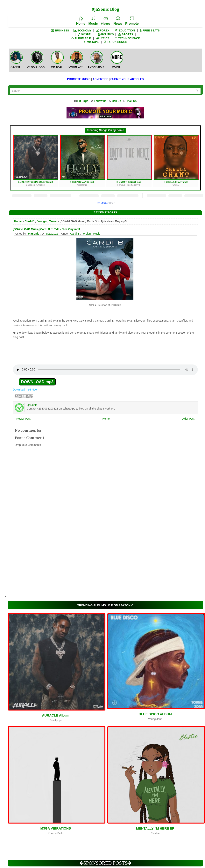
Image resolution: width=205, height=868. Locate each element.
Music (93, 21)
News (118, 21)
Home (81, 21)
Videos (106, 21)
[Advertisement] (102, 570)
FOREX (102, 30)
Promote (132, 21)
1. (36, 161)
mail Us (132, 101)
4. (176, 161)
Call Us (116, 101)
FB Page (83, 101)
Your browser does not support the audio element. (105, 370)
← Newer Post (22, 419)
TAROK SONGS (116, 42)
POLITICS (106, 34)
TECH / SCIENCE (127, 38)
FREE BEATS (150, 30)
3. (129, 161)
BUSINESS (60, 30)
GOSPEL (85, 34)
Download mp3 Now (25, 390)
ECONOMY (82, 30)
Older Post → (190, 419)
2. (83, 161)
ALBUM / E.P (81, 38)
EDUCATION (125, 30)
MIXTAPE (91, 42)
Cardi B (30, 221)
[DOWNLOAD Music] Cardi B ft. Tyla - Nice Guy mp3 (46, 229)
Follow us (100, 101)
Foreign (42, 221)
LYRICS (103, 38)
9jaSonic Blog (106, 9)
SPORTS (126, 34)
